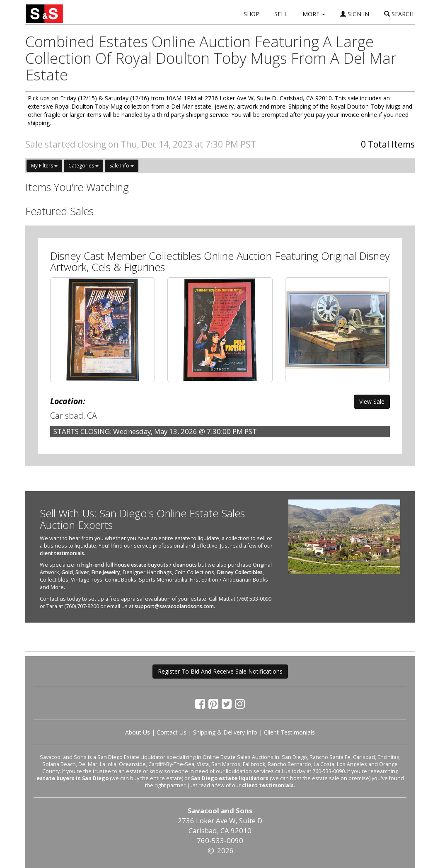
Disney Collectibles (240, 572)
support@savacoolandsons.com (174, 606)
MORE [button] (314, 14)
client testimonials (62, 553)
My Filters (44, 166)
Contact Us (172, 732)
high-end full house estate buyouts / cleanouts (139, 565)
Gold (67, 572)
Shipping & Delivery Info (225, 732)
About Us (138, 732)
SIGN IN (355, 14)
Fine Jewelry (106, 572)
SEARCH (399, 14)
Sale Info (122, 166)
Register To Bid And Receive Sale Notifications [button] (220, 671)
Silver (82, 572)
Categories (83, 166)
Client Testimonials (289, 732)
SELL (281, 14)
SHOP (251, 14)
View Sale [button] (372, 401)
